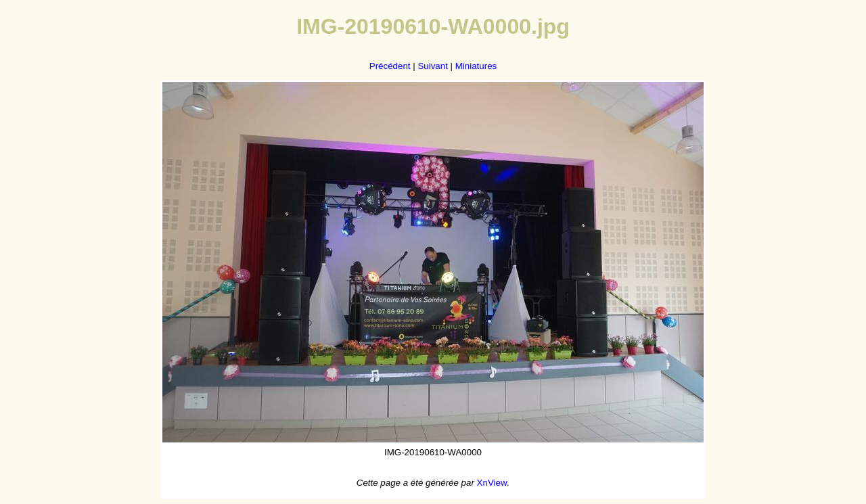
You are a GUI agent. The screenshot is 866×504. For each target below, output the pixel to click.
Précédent (390, 66)
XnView (492, 483)
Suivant (432, 66)
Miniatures (476, 66)
